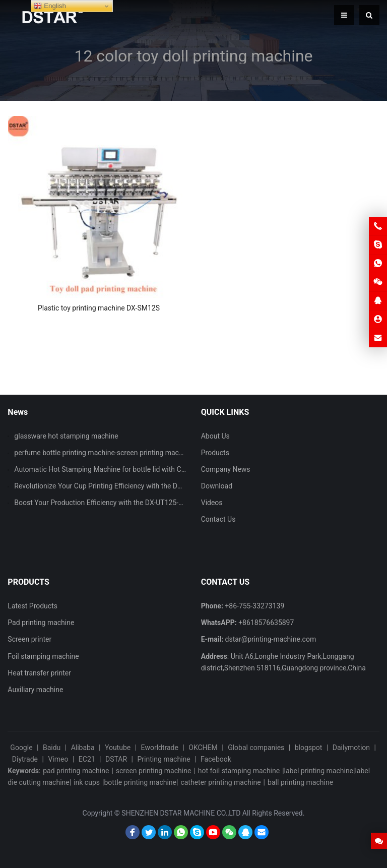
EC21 (87, 759)
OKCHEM (203, 748)
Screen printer (29, 639)
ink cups (87, 782)
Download (217, 486)
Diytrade (25, 759)
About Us (215, 436)
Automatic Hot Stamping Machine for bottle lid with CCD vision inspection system (142, 469)
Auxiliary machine (35, 690)
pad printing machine (76, 771)
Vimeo (58, 759)
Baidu (52, 748)
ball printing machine (300, 782)
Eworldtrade (160, 748)
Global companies (256, 748)
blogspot (309, 748)
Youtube (118, 748)
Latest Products (33, 606)
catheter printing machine (220, 782)
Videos (212, 503)
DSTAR (116, 759)
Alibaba (83, 748)
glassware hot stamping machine (66, 436)
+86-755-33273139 (254, 606)
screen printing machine (154, 771)
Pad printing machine (41, 623)
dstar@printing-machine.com (271, 639)
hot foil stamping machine (239, 771)
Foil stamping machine (43, 656)
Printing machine (164, 759)
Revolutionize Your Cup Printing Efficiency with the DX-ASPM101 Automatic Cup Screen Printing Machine (178, 486)
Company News (226, 469)
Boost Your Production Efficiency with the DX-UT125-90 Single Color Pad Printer (138, 503)
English (50, 6)
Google (21, 748)
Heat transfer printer (39, 673)
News (18, 412)
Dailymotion (351, 748)
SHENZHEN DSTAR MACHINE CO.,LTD (181, 813)
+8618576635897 (266, 623)
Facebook (216, 759)
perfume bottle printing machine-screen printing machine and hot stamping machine (146, 453)
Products (215, 453)
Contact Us (218, 519)
